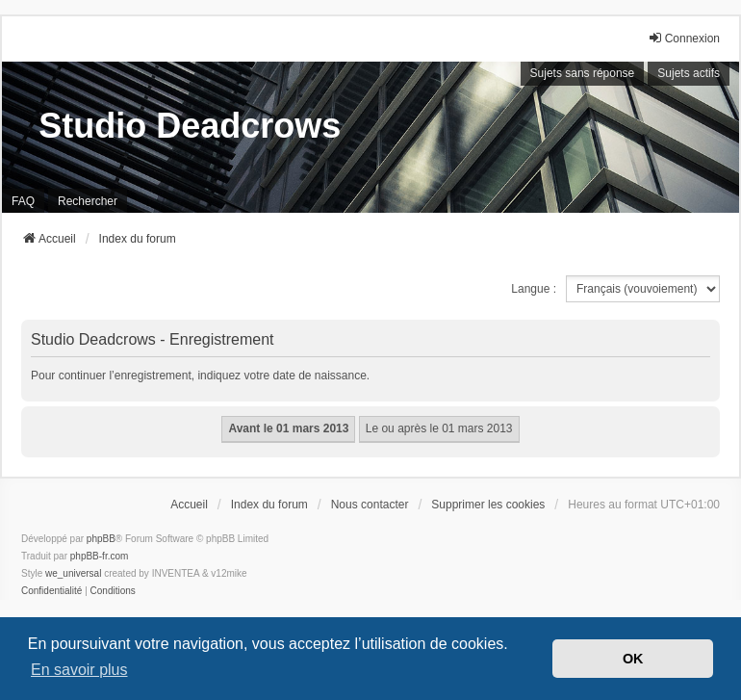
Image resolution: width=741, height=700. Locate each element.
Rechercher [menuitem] (88, 201)
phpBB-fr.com (100, 556)
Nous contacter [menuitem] (370, 505)
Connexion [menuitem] (684, 38)
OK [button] (633, 659)
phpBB (101, 539)
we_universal (73, 573)
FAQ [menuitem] (23, 201)
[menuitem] (51, 591)
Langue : (534, 289)
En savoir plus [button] (79, 670)
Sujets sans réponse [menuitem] (583, 73)
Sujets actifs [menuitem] (689, 73)
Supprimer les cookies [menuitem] (488, 505)
